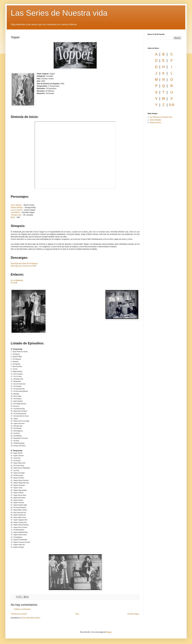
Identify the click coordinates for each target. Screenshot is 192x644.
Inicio (77, 614)
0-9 (172, 105)
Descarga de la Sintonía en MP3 (23, 266)
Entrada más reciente (19, 614)
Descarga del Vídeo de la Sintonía (24, 263)
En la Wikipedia (17, 280)
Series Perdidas (155, 120)
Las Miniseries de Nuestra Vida (161, 117)
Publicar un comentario (22, 609)
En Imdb (14, 283)
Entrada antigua (133, 614)
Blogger (109, 632)
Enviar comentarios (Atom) (30, 618)
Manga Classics (155, 123)
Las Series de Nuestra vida (59, 13)
